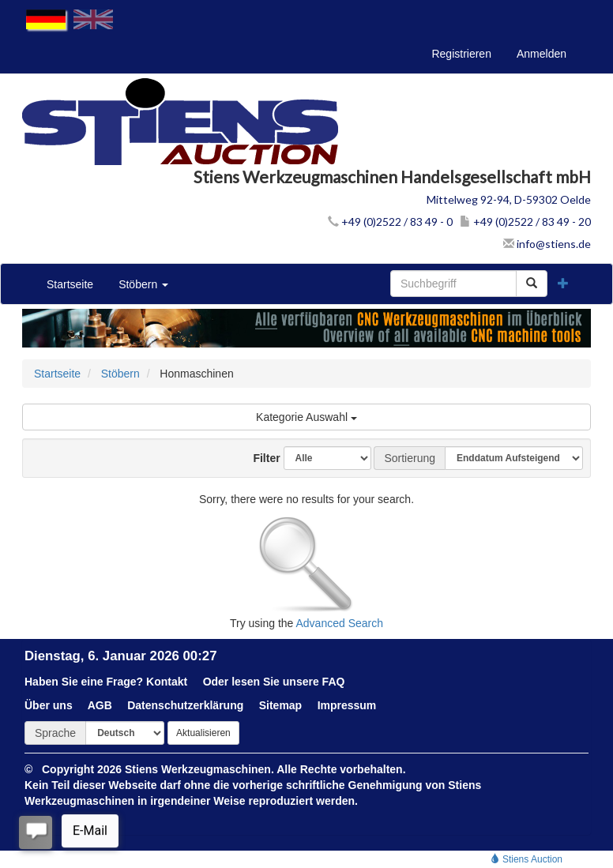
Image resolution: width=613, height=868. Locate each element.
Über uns (49, 705)
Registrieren (461, 54)
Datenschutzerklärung (185, 705)
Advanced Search (340, 623)
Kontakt (167, 682)
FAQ (334, 682)
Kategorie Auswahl (306, 417)
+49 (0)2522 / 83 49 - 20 (525, 222)
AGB (100, 705)
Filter (261, 458)
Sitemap (280, 705)
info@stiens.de (547, 244)
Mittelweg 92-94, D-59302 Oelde (509, 199)
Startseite (70, 284)
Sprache (55, 733)
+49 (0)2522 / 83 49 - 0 (390, 222)
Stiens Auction (527, 859)
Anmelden (542, 54)
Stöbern (143, 284)
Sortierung (410, 458)
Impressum (347, 705)
